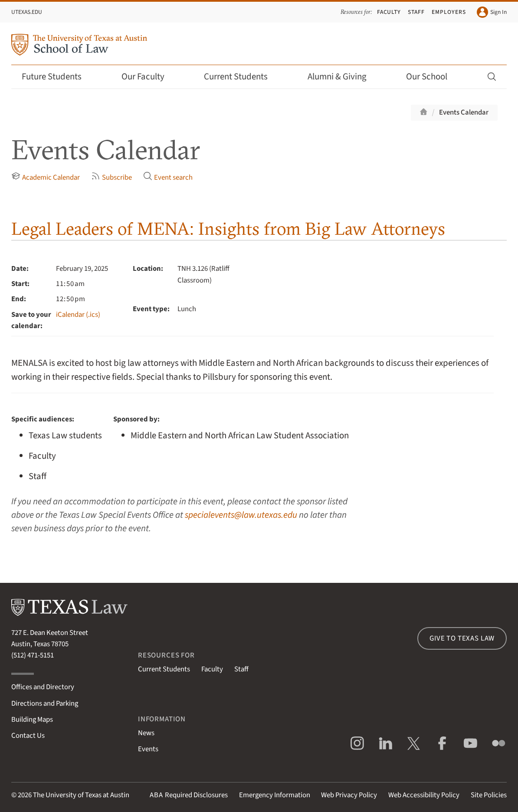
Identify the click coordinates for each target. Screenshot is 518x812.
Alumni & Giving (343, 77)
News (146, 733)
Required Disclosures (189, 795)
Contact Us (28, 736)
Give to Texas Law (462, 638)
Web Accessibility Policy (424, 795)
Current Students (242, 77)
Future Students (57, 77)
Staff (416, 12)
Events (148, 749)
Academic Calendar (46, 177)
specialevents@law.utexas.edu (241, 515)
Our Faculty (149, 77)
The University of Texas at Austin (81, 795)
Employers (449, 12)
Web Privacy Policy (349, 795)
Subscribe (111, 177)
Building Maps (32, 720)
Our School (433, 77)
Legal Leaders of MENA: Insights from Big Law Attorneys (228, 228)
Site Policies (489, 795)
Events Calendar (464, 112)
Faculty (389, 12)
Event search (168, 177)
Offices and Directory (43, 687)
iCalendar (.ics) (78, 315)
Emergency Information (275, 795)
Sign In (492, 12)
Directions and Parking (45, 704)
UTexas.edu (27, 12)
